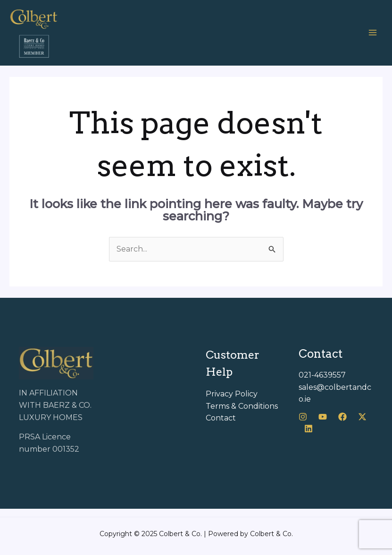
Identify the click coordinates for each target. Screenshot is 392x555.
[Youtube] (323, 417)
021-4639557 (322, 375)
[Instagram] (303, 417)
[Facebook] (342, 417)
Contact (221, 418)
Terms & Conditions (242, 406)
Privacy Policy (232, 394)
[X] (362, 417)
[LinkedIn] (309, 429)
